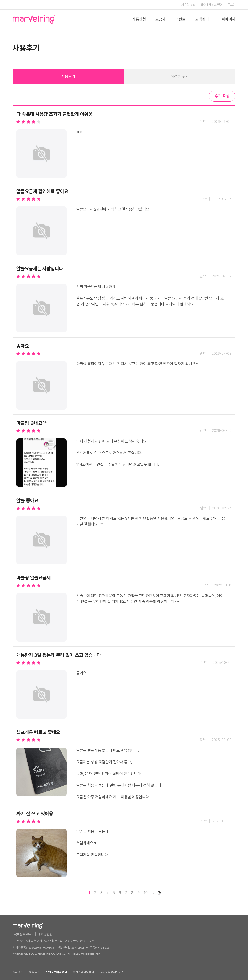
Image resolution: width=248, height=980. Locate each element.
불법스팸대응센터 (83, 972)
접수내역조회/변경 (211, 5)
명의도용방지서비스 (112, 972)
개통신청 (139, 19)
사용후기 (68, 77)
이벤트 (180, 19)
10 (146, 893)
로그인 (231, 5)
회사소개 (18, 972)
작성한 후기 (180, 77)
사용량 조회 (188, 5)
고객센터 (202, 19)
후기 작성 (222, 96)
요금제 (161, 19)
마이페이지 (227, 19)
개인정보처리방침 (56, 972)
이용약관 (34, 972)
